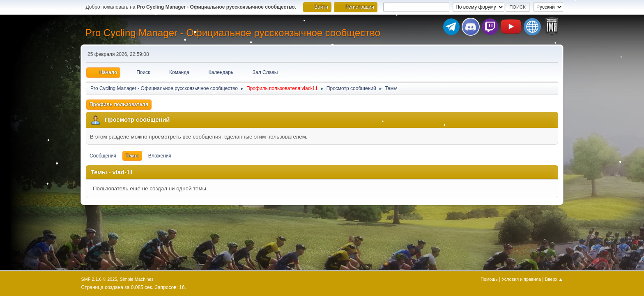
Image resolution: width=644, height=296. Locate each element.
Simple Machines (137, 279)
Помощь (489, 279)
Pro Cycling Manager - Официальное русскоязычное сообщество (233, 33)
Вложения (160, 156)
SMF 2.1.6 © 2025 (99, 279)
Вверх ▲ (554, 279)
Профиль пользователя (119, 104)
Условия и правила (521, 279)
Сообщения (103, 156)
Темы (132, 156)
